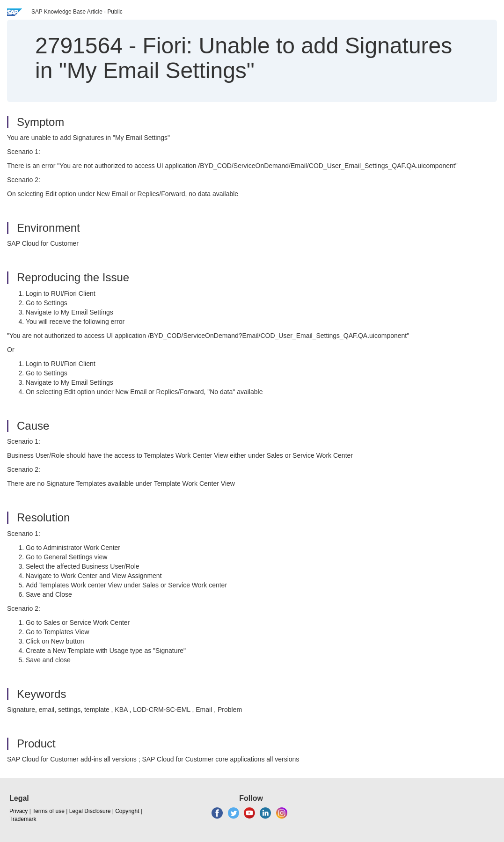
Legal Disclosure (90, 811)
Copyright (127, 811)
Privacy (18, 811)
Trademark (23, 819)
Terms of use (48, 811)
